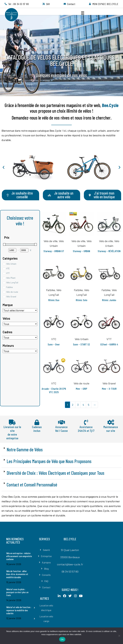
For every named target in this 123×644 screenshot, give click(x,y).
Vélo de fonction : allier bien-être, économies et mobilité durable (17, 574)
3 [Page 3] (78, 405)
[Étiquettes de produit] (20, 310)
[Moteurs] (20, 351)
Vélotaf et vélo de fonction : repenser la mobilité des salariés (19, 610)
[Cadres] (20, 337)
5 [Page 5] (89, 405)
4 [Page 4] (83, 405)
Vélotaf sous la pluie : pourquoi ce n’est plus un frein (17, 592)
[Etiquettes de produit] (20, 324)
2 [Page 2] (73, 405)
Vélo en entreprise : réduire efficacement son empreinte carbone (19, 556)
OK (62, 639)
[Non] (119, 636)
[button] (3, 167)
